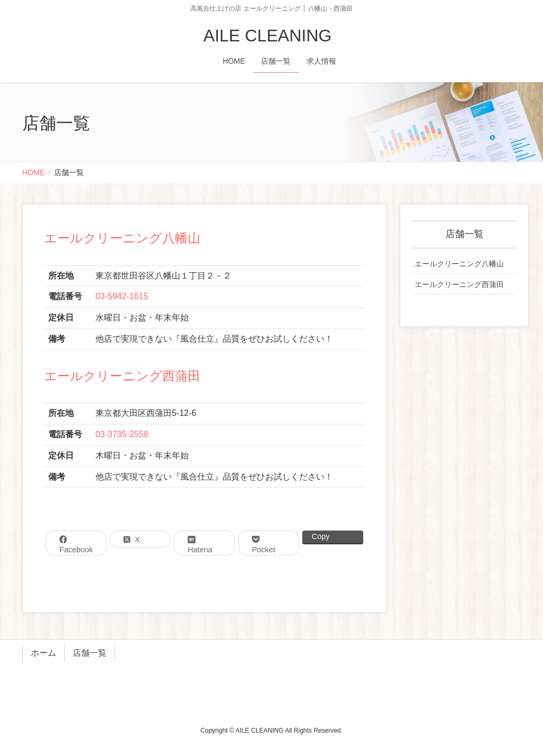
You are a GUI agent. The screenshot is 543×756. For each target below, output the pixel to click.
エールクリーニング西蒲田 (122, 376)
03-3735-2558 (122, 434)
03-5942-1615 (122, 296)
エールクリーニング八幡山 (122, 238)
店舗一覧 (90, 653)
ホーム (43, 653)
